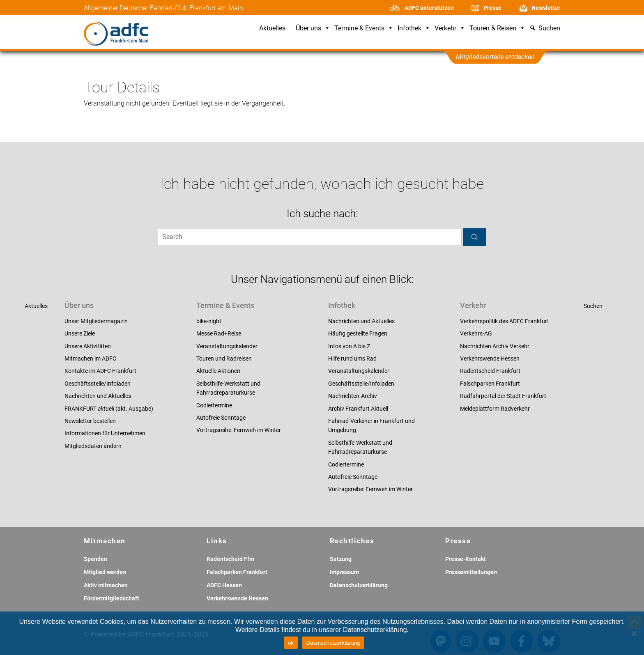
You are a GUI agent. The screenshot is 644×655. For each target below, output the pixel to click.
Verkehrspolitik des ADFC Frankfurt (505, 321)
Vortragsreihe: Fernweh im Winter (239, 430)
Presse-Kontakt (466, 559)
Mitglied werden (105, 572)
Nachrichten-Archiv (353, 396)
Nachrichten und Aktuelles (98, 396)
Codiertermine (214, 405)
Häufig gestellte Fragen (358, 333)
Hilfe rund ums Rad (352, 359)
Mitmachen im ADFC (90, 359)
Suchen (593, 306)
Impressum (344, 572)
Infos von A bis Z (349, 346)
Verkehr (450, 29)
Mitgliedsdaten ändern (93, 446)
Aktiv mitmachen (106, 585)
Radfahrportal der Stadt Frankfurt (503, 396)
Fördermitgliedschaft (112, 598)
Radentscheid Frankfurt (490, 371)
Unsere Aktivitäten (88, 346)
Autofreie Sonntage (221, 418)
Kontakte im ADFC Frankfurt (100, 371)
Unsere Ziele (80, 333)
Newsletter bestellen (90, 421)
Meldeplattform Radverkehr (495, 409)
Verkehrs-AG (476, 333)
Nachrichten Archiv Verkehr (495, 346)
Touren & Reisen (497, 29)
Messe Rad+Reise (219, 333)
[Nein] (634, 633)
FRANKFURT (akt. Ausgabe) (109, 409)
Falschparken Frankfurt (490, 384)
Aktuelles (272, 29)
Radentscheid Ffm (230, 559)
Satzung (341, 559)
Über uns (313, 29)
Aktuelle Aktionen (218, 371)
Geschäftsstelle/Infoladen (98, 384)
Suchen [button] (549, 29)
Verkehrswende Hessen (490, 359)
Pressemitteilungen (471, 572)
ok (291, 643)
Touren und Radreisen (224, 359)
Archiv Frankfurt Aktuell (358, 409)
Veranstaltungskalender (227, 346)
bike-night (209, 321)
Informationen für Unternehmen (105, 433)
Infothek (414, 29)
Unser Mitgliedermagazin (96, 321)
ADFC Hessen (224, 585)
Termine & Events (364, 29)
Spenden (95, 559)
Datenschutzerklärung (359, 585)
